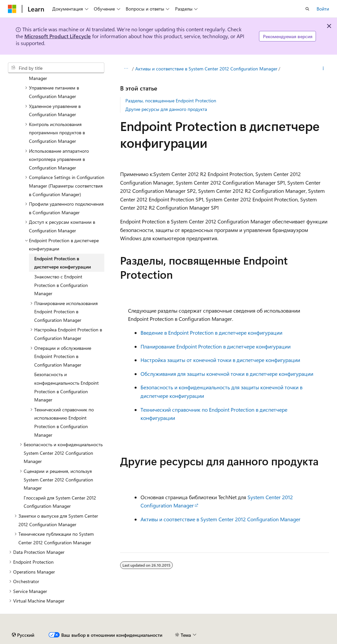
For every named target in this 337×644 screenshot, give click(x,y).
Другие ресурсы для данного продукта (166, 109)
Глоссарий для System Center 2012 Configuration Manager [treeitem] (60, 502)
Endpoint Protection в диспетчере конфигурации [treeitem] (63, 263)
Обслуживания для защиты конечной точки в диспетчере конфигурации (227, 374)
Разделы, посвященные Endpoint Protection (171, 101)
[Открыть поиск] (307, 9)
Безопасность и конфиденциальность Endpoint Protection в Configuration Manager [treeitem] (66, 387)
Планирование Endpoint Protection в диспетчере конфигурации (216, 346)
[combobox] (56, 68)
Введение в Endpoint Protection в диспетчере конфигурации (211, 333)
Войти (323, 9)
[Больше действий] (323, 69)
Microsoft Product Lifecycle (58, 36)
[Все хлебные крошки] (126, 69)
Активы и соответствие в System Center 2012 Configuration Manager (206, 69)
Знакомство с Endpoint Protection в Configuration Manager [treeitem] (61, 285)
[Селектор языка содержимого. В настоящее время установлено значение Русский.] (23, 635)
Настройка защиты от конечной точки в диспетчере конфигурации (220, 360)
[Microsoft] (12, 9)
